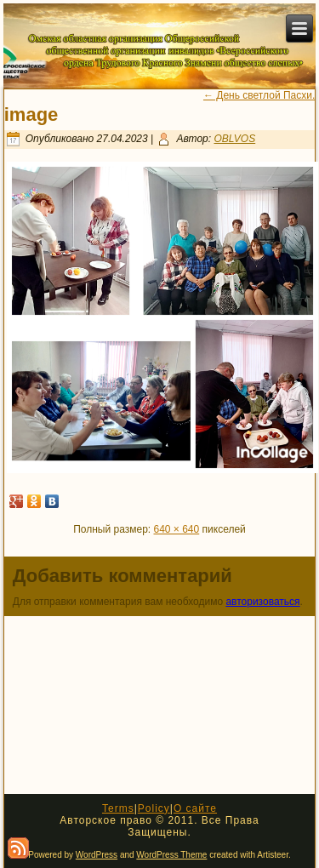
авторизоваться (262, 602)
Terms (118, 808)
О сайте (195, 808)
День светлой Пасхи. (259, 95)
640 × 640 (177, 529)
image (31, 114)
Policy (154, 808)
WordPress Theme (171, 855)
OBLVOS (234, 139)
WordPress (97, 855)
